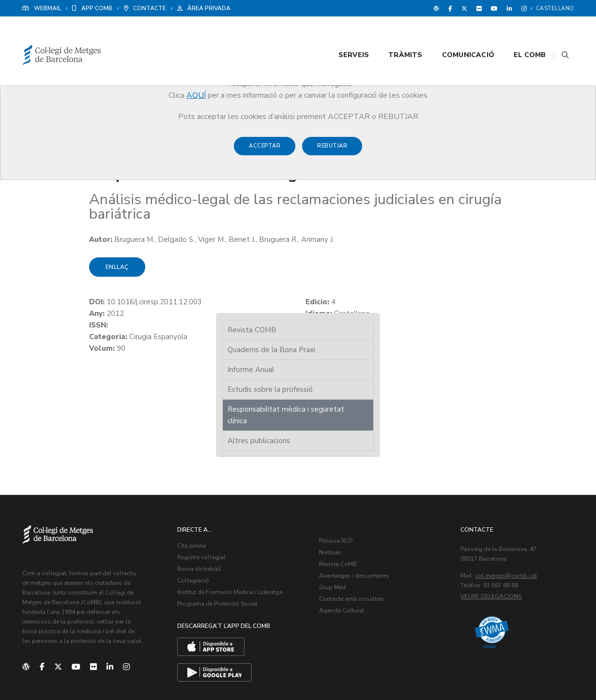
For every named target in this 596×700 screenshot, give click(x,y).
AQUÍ (196, 95)
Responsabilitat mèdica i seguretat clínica (491, 210)
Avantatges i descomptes (355, 487)
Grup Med (333, 498)
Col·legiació (194, 491)
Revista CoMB (339, 475)
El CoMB (508, 35)
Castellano (555, 8)
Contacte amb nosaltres (353, 510)
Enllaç (50, 268)
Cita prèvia (192, 457)
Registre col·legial (202, 468)
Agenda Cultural (343, 521)
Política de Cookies (545, 671)
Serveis (332, 35)
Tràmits (384, 35)
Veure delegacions (492, 507)
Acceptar (265, 151)
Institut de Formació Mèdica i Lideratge (231, 503)
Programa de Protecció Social (218, 515)
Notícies (331, 463)
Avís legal (498, 671)
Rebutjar (332, 151)
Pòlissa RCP (337, 452)
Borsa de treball (200, 480)
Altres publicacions (482, 236)
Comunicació (446, 35)
